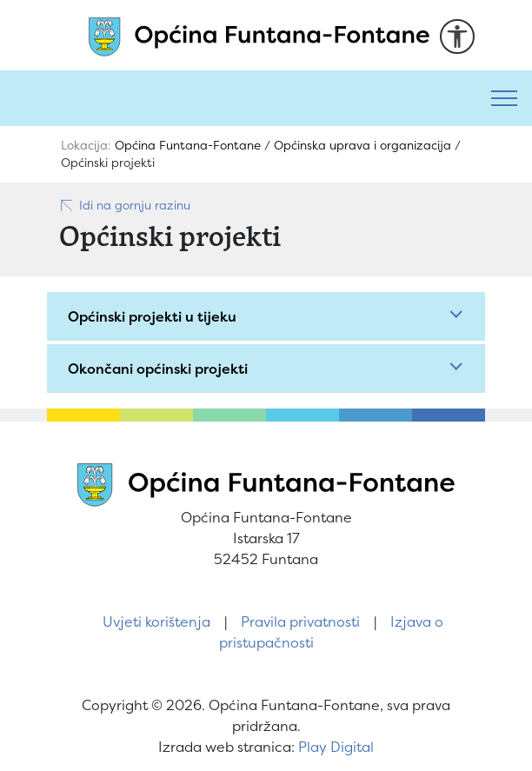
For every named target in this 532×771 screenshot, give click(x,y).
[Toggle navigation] (504, 98)
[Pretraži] (238, 98)
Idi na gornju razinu (125, 205)
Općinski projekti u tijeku (152, 316)
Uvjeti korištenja (156, 621)
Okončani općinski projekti (158, 369)
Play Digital (336, 747)
